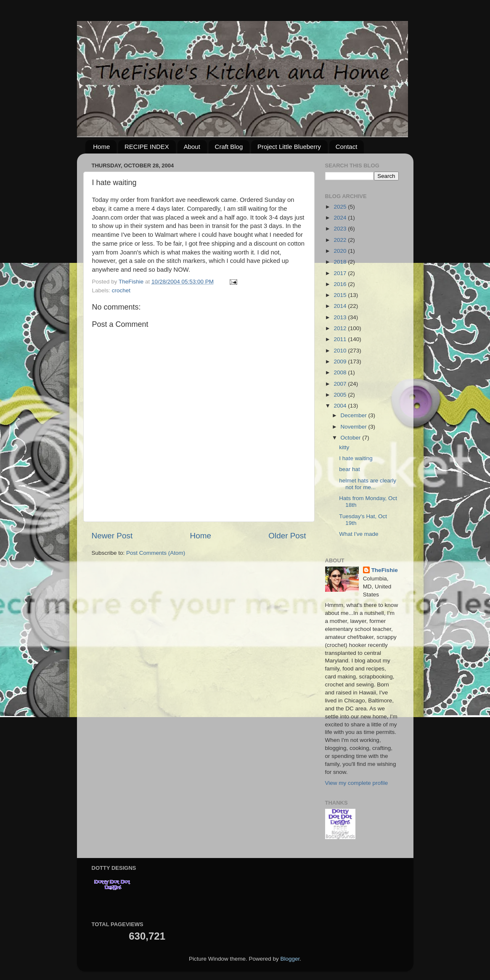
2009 (341, 362)
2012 (341, 328)
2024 (341, 218)
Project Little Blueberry (289, 147)
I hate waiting (356, 458)
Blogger (290, 959)
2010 (341, 351)
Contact (347, 147)
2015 (341, 295)
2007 (341, 384)
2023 (341, 229)
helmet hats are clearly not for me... (368, 484)
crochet (121, 290)
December (355, 415)
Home (101, 147)
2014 (341, 306)
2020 (341, 251)
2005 (341, 395)
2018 (341, 262)
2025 (341, 207)
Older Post (287, 536)
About (192, 147)
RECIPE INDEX (147, 147)
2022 (341, 240)
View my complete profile (357, 783)
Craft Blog (229, 147)
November (355, 427)
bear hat (350, 469)
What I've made (359, 534)
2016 (341, 284)
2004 (341, 406)
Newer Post (112, 536)
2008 (341, 372)
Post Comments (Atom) (156, 553)
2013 (341, 317)
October (352, 438)
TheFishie (385, 570)
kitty (344, 447)
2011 (341, 339)
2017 (341, 273)
